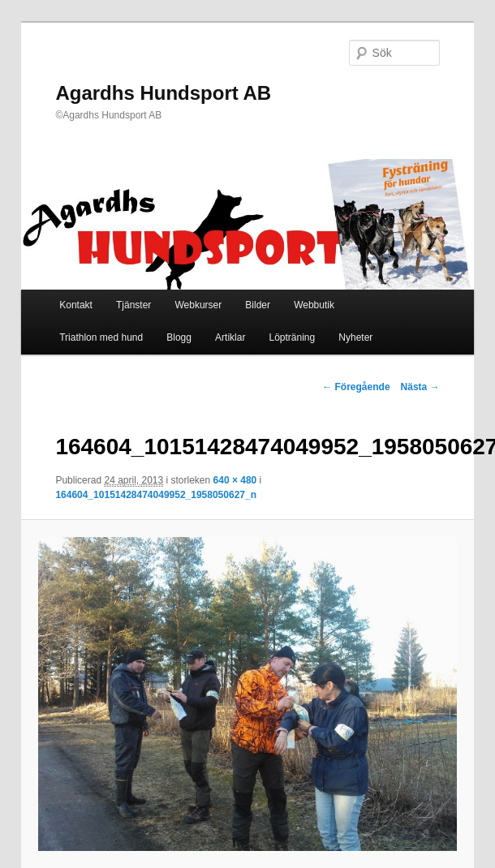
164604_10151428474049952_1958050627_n (156, 495)
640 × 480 (235, 480)
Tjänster (133, 305)
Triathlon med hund (101, 337)
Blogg (179, 337)
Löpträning (292, 337)
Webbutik (314, 305)
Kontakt (76, 305)
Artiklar (230, 337)
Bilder (258, 305)
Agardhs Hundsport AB (163, 93)
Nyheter (355, 337)
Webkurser (198, 305)
